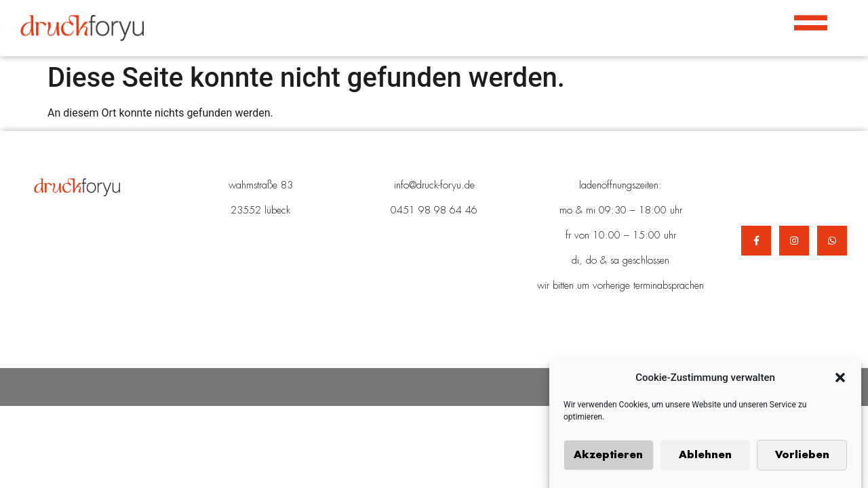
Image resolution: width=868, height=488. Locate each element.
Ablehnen (705, 456)
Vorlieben (802, 456)
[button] (840, 379)
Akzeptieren (608, 456)
